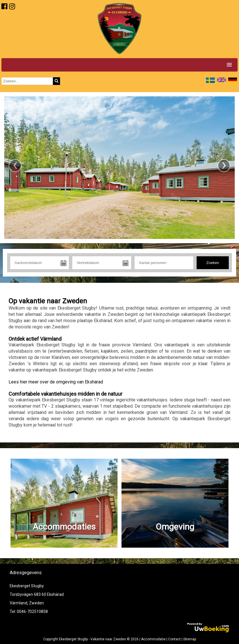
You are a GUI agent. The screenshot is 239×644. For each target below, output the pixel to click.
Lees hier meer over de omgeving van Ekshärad (56, 382)
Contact (174, 639)
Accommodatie (153, 639)
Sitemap (190, 639)
